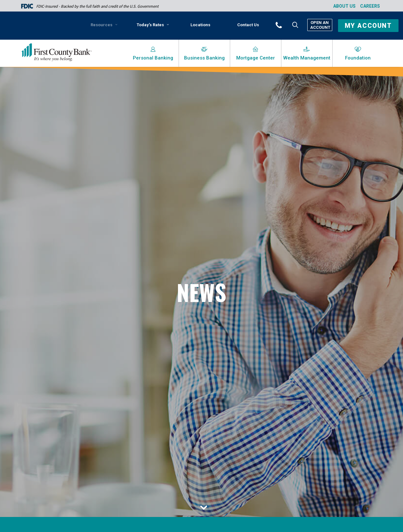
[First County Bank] (56, 52)
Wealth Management (307, 58)
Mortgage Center (256, 58)
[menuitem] (105, 27)
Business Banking (204, 58)
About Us (344, 6)
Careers (370, 6)
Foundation (358, 58)
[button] (287, 25)
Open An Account (320, 25)
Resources (104, 25)
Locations (200, 25)
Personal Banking (153, 58)
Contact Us (248, 25)
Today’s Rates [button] (153, 25)
